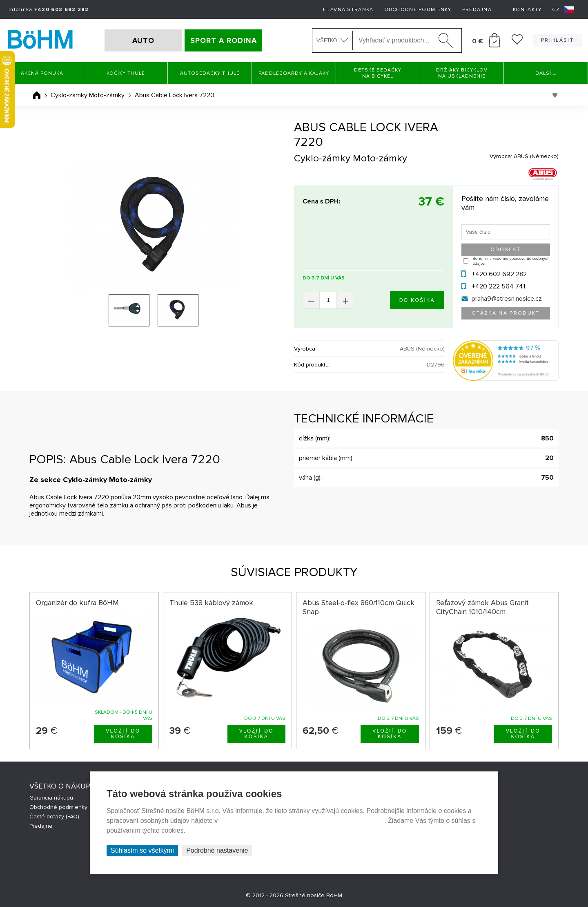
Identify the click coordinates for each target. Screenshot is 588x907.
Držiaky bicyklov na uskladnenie (462, 73)
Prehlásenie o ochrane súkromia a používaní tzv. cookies (302, 821)
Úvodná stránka (37, 95)
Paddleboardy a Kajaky (294, 73)
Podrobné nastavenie (217, 850)
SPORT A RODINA (224, 40)
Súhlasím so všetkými (142, 850)
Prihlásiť (557, 40)
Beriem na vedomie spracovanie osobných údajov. (511, 261)
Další (546, 73)
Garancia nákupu (51, 798)
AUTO (143, 40)
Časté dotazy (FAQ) (54, 817)
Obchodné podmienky (418, 10)
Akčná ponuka (42, 73)
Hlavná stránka (348, 10)
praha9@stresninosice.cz (507, 299)
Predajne (41, 826)
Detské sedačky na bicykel (378, 73)
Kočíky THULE (126, 73)
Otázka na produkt (506, 313)
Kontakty (527, 10)
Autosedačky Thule (210, 73)
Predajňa (477, 10)
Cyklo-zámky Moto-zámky (88, 95)
